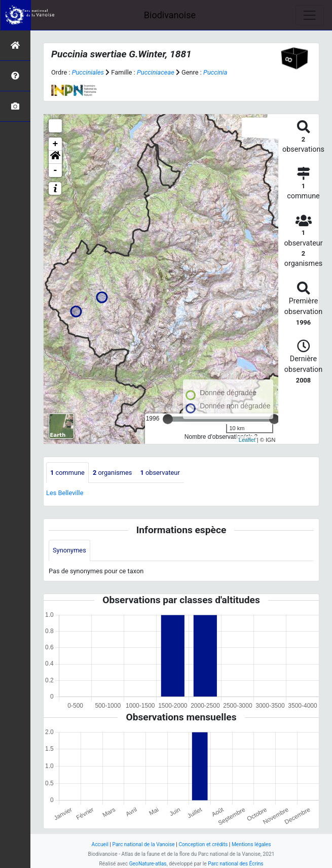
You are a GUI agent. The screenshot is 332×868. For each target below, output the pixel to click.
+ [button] (56, 144)
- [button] (56, 170)
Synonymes (69, 550)
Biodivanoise (170, 15)
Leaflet (247, 440)
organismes (113, 473)
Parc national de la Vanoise (144, 844)
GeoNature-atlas (148, 864)
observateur (160, 473)
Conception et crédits (203, 844)
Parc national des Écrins (235, 864)
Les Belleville (65, 493)
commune (67, 473)
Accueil (100, 844)
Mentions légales (251, 844)
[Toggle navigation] (310, 15)
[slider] (168, 419)
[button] (55, 157)
